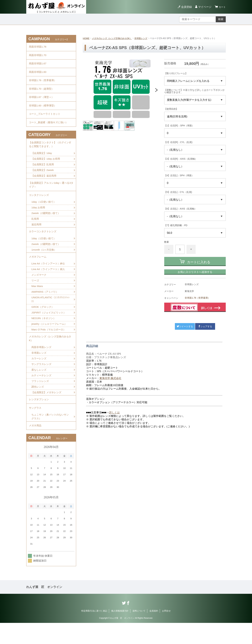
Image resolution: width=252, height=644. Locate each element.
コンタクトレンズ (40, 206)
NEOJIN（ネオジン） (44, 334)
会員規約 (154, 632)
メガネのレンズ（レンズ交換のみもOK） (114, 38)
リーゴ (35, 295)
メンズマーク (39, 289)
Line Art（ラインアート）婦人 (49, 283)
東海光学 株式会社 (110, 378)
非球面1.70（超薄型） (42, 93)
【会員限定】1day (42, 162)
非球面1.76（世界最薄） (197, 298)
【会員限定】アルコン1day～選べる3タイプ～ (51, 194)
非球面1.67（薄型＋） (42, 102)
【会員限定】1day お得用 (47, 168)
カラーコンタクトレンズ (44, 244)
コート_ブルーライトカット (46, 120)
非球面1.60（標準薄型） (43, 111)
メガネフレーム (38, 270)
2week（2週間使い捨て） (47, 225)
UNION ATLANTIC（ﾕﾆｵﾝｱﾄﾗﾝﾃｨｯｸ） (51, 314)
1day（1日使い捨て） (44, 213)
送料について (139, 632)
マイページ (204, 7)
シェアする (205, 326)
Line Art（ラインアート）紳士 (49, 277)
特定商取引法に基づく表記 (94, 632)
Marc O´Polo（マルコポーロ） (50, 345)
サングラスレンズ (42, 382)
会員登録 (186, 7)
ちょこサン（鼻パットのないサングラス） (50, 437)
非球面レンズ (145, 38)
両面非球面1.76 (38, 47)
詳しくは (114, 412)
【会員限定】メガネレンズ (47, 411)
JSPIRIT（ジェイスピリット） (50, 328)
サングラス (36, 427)
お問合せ (166, 632)
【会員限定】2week (43, 179)
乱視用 (35, 230)
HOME (86, 38)
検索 (221, 19)
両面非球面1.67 (38, 65)
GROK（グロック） (43, 322)
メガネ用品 (36, 446)
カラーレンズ (39, 376)
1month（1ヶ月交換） (45, 263)
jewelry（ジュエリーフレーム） (50, 340)
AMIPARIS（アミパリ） (46, 307)
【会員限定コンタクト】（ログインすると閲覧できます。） (50, 152)
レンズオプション (40, 418)
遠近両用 (37, 236)
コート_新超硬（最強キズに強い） (50, 129)
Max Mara (37, 301)
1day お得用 (39, 219)
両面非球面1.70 (38, 56)
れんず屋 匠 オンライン (44, 608)
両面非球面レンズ (42, 364)
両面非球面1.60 (38, 75)
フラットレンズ (41, 399)
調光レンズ (38, 405)
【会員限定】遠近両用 (45, 185)
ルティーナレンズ (42, 393)
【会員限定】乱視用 (43, 173)
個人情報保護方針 (120, 632)
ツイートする (185, 326)
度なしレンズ (39, 388)
